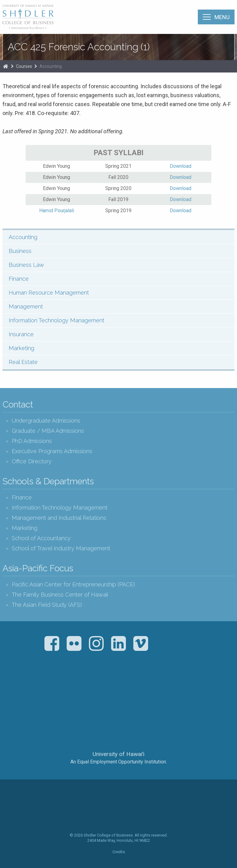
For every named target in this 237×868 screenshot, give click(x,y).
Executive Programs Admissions (52, 451)
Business (20, 251)
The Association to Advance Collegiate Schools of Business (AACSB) (93, 687)
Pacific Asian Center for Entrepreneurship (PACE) (73, 584)
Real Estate (23, 362)
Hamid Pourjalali (57, 211)
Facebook (52, 643)
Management (26, 306)
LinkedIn (118, 643)
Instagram (96, 643)
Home (6, 66)
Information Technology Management (56, 320)
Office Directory (32, 461)
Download (181, 166)
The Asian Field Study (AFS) (47, 605)
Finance (19, 279)
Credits (119, 852)
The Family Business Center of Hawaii (60, 595)
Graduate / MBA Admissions (48, 431)
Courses (24, 66)
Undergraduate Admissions (46, 421)
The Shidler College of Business (28, 17)
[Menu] (216, 17)
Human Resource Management (49, 293)
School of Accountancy (41, 538)
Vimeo (141, 643)
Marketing (21, 348)
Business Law (26, 265)
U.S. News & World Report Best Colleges (143, 687)
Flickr (74, 643)
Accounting (51, 66)
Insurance (21, 334)
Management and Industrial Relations (59, 518)
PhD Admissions (32, 441)
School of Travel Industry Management (61, 548)
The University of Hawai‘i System (118, 734)
